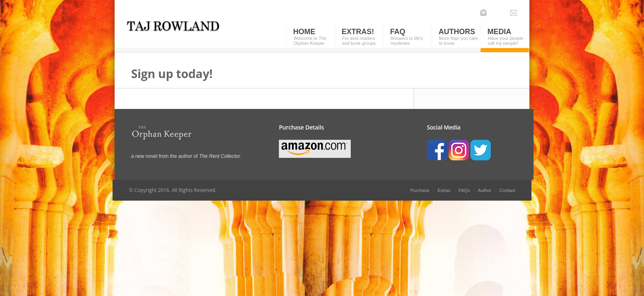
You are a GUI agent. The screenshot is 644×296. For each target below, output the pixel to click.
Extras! (358, 32)
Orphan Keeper (185, 31)
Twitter (495, 13)
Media (499, 32)
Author (485, 190)
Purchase (420, 190)
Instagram (484, 13)
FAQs (464, 190)
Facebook (504, 13)
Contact (507, 190)
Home (304, 32)
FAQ (398, 32)
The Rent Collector (220, 156)
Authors (457, 32)
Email (514, 13)
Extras (444, 190)
